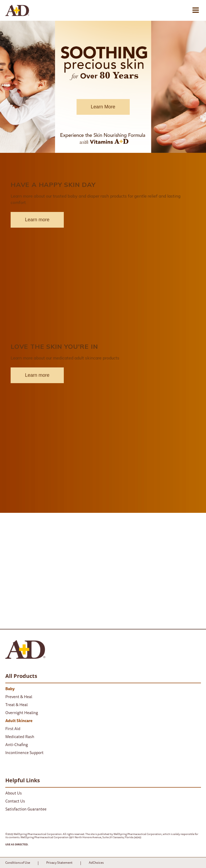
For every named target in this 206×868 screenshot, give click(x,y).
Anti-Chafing (17, 745)
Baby (10, 689)
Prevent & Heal (19, 697)
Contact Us (15, 802)
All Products (21, 676)
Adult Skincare (19, 721)
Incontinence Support (24, 753)
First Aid (13, 729)
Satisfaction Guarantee (26, 810)
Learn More (103, 107)
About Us (14, 794)
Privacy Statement (59, 863)
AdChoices (96, 863)
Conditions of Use (18, 863)
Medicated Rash (20, 737)
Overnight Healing (22, 713)
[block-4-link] (103, 252)
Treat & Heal (16, 705)
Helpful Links (23, 780)
